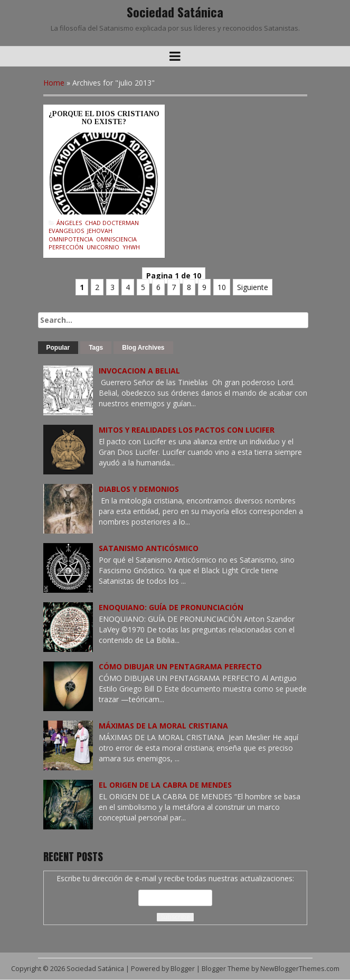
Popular (58, 348)
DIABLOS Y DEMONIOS (139, 489)
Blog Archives (143, 348)
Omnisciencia (116, 239)
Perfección (66, 247)
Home (54, 83)
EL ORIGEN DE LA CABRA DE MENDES (165, 785)
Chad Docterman (112, 223)
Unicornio (103, 247)
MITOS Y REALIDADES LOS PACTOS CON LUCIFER (187, 430)
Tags (96, 348)
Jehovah (100, 231)
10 (222, 287)
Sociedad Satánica (175, 12)
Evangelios (66, 231)
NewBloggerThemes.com (300, 969)
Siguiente (253, 287)
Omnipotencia (71, 239)
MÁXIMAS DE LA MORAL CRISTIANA (163, 726)
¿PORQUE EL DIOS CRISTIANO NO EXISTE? (104, 118)
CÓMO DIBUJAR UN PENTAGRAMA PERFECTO (180, 666)
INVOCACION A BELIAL (139, 371)
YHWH (131, 247)
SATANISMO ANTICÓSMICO (149, 548)
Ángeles (69, 223)
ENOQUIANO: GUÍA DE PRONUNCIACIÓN (171, 607)
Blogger (183, 969)
